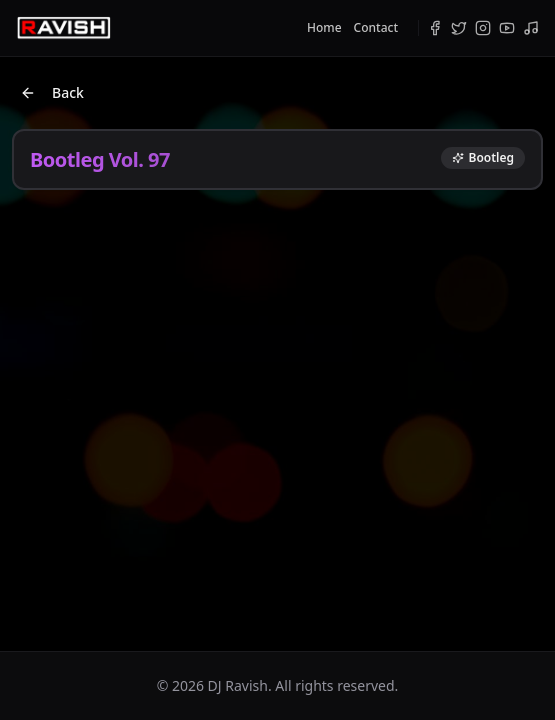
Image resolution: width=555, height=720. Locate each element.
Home (324, 28)
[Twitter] (459, 28)
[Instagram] (483, 28)
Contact (376, 28)
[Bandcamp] (531, 28)
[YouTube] (507, 28)
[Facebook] (435, 28)
